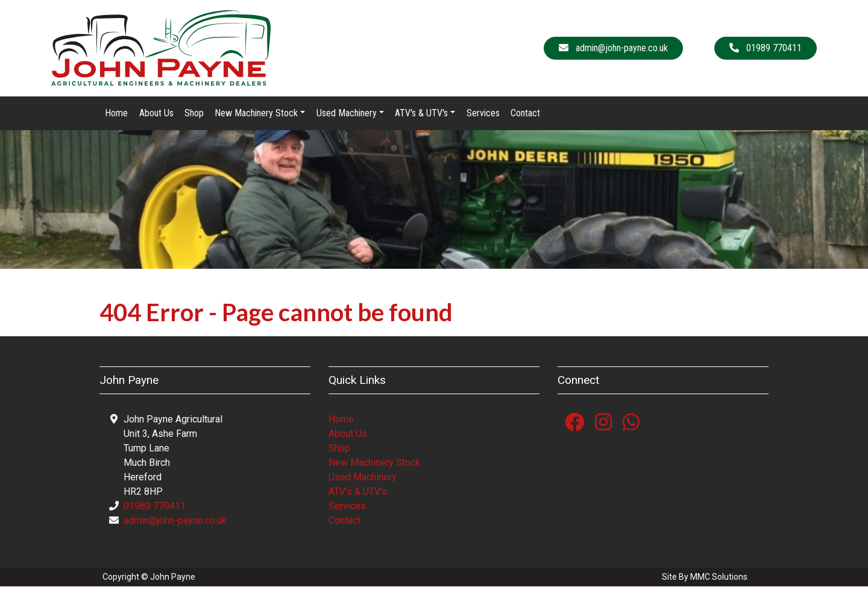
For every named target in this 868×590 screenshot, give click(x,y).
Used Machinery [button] (347, 116)
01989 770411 (155, 510)
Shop (194, 116)
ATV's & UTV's (358, 495)
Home (116, 116)
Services (483, 116)
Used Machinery (363, 481)
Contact (525, 116)
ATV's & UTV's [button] (421, 116)
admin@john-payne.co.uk (175, 524)
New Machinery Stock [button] (256, 116)
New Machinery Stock (374, 466)
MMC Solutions (719, 580)
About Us (156, 116)
